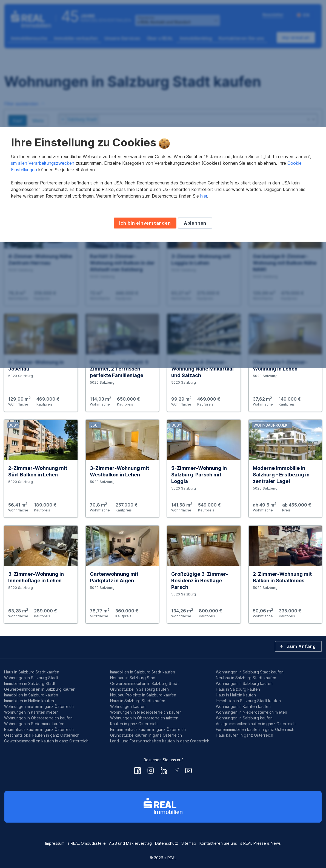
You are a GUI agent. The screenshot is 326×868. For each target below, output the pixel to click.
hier (204, 446)
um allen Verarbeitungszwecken (43, 413)
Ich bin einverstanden (145, 473)
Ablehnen (195, 473)
